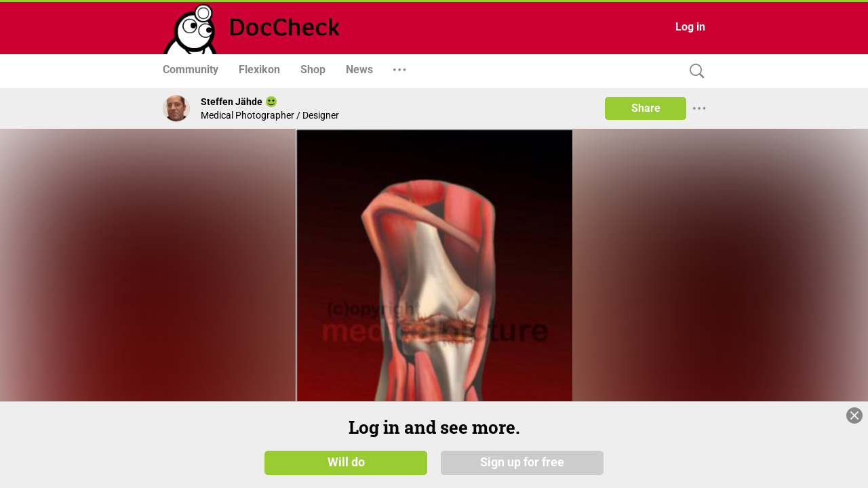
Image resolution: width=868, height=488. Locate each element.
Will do (346, 462)
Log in (690, 27)
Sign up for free (522, 462)
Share (646, 108)
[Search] (694, 72)
